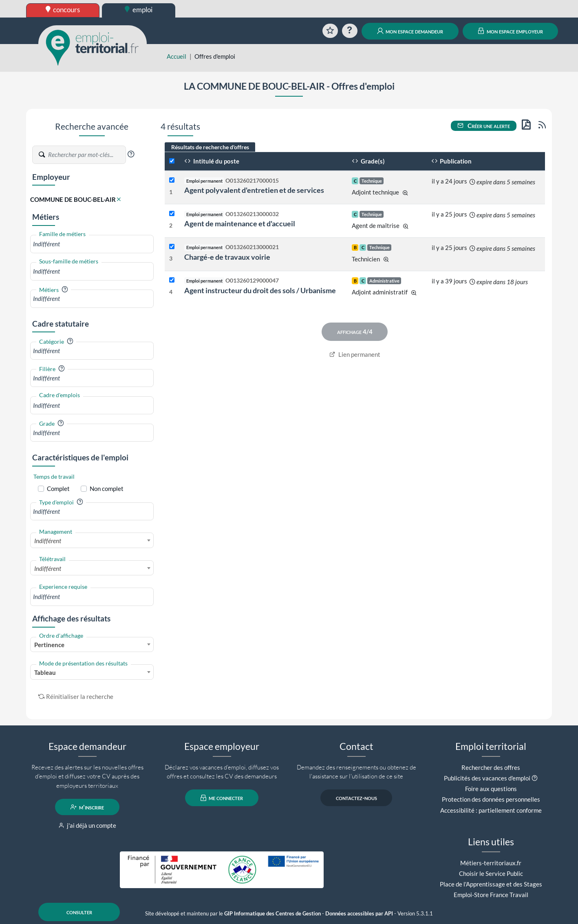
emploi (139, 10)
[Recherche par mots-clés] (86, 155)
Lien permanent (355, 354)
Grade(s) (368, 161)
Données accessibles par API (359, 914)
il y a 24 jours (449, 181)
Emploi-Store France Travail (491, 895)
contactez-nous (356, 798)
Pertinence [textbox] (49, 645)
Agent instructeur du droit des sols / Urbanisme (260, 290)
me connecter (222, 798)
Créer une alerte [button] (484, 126)
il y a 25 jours (449, 214)
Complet (58, 489)
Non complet (107, 489)
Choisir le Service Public (491, 873)
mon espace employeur (511, 31)
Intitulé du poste (212, 161)
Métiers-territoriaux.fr (491, 863)
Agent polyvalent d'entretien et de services (254, 190)
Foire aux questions (491, 789)
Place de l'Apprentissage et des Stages (491, 884)
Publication (452, 161)
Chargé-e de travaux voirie (227, 257)
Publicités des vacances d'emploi (487, 778)
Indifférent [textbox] (48, 541)
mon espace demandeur (410, 31)
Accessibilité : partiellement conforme (491, 810)
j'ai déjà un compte (87, 825)
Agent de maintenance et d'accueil (240, 223)
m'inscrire (87, 807)
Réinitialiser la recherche (76, 696)
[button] (131, 154)
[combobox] (92, 244)
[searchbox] (92, 244)
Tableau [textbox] (45, 672)
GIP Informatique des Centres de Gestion (272, 914)
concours (63, 10)
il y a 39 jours (449, 281)
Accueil (176, 56)
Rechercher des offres (491, 767)
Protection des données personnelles (491, 799)
